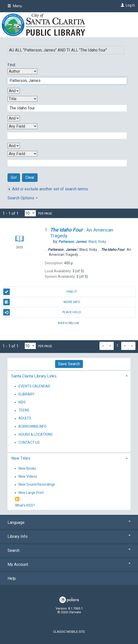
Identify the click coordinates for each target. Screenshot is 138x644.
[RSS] (17, 499)
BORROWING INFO (33, 426)
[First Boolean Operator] (14, 91)
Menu (15, 6)
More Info (42, 302)
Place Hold (42, 312)
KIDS (22, 402)
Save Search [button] (69, 364)
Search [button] (69, 550)
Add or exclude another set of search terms (48, 189)
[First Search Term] (64, 81)
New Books (27, 468)
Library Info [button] (69, 536)
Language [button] (69, 522)
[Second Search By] (22, 99)
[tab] (69, 376)
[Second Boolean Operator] (14, 118)
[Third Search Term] (64, 136)
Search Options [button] (23, 198)
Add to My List (68, 323)
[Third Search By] (22, 126)
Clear (30, 177)
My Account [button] (69, 564)
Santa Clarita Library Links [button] (34, 376)
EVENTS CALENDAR (34, 386)
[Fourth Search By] (22, 154)
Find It (40, 292)
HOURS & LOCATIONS (36, 434)
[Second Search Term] (64, 108)
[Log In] (122, 5)
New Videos (28, 477)
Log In (130, 5)
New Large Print (31, 493)
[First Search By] (22, 71)
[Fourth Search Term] (64, 163)
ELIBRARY (27, 394)
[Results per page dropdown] (30, 213)
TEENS (24, 410)
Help (12, 578)
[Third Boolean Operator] (14, 146)
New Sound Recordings (37, 485)
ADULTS (25, 418)
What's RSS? (25, 505)
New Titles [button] (21, 458)
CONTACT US (29, 442)
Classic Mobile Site (69, 632)
